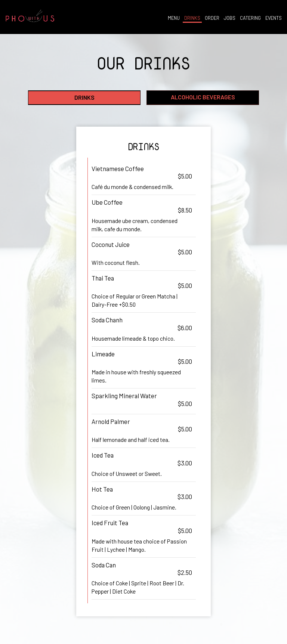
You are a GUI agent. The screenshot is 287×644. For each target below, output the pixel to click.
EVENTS (273, 19)
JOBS (229, 19)
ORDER (211, 19)
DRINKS (192, 19)
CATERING (250, 19)
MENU (173, 19)
